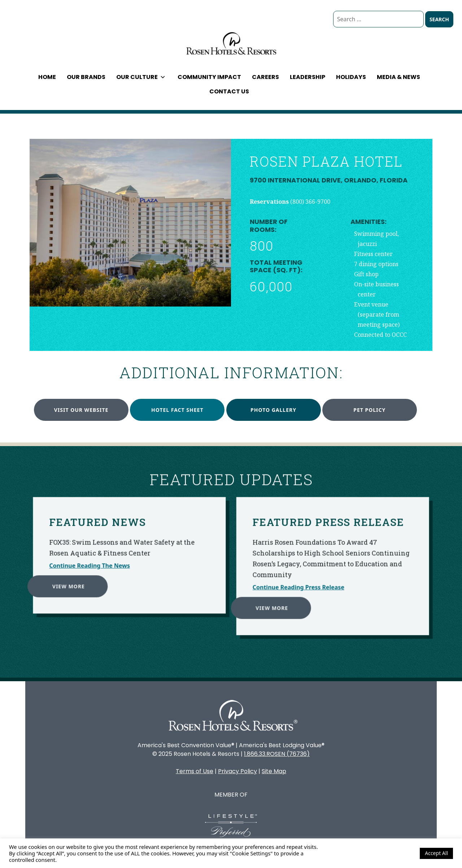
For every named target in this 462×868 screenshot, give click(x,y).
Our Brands (86, 77)
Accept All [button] (436, 853)
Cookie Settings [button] (395, 853)
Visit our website (81, 410)
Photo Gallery (273, 410)
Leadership (308, 77)
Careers (265, 77)
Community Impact (209, 77)
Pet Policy (369, 410)
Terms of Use (195, 771)
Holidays (351, 77)
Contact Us (229, 91)
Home (47, 77)
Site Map (274, 771)
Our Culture (141, 77)
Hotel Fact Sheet (177, 410)
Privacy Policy (237, 771)
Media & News (398, 77)
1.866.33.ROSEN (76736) (277, 754)
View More (42, 559)
